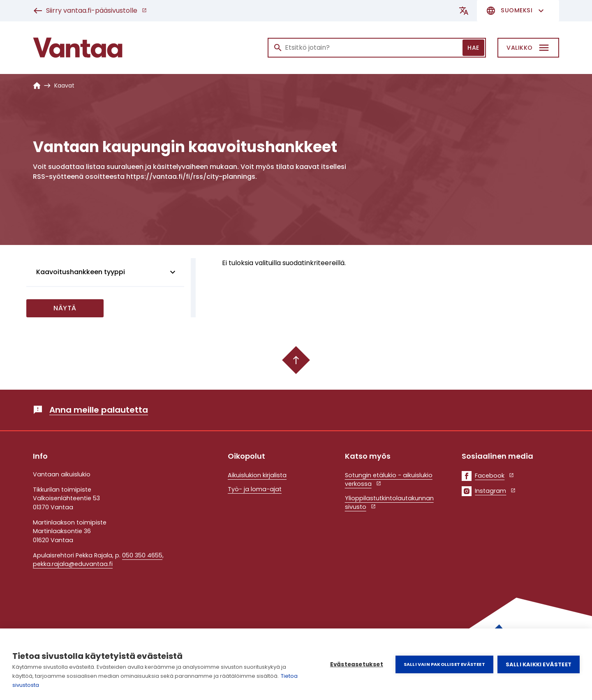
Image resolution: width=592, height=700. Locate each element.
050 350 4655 (142, 555)
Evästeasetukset (357, 664)
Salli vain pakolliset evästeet (444, 664)
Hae (473, 48)
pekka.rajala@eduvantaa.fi (73, 564)
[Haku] (377, 48)
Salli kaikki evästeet (539, 664)
